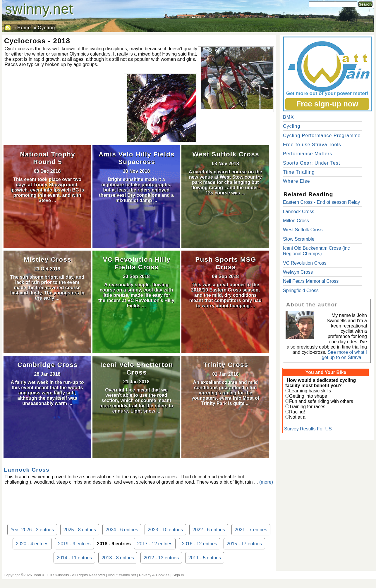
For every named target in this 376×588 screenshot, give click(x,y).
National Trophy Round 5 (48, 158)
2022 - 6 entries (209, 530)
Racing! (297, 412)
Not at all (298, 417)
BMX (289, 117)
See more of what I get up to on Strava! (344, 355)
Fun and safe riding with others (321, 401)
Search (365, 4)
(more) (266, 482)
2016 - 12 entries (200, 544)
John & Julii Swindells (51, 575)
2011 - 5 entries (205, 558)
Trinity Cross (226, 365)
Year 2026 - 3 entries (32, 530)
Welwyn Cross (298, 272)
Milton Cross (296, 221)
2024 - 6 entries (122, 530)
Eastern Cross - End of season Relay (321, 202)
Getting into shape (308, 396)
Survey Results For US (308, 429)
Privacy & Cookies (154, 575)
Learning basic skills (310, 391)
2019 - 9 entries (74, 544)
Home (24, 28)
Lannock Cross (27, 470)
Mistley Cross (48, 259)
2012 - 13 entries (161, 558)
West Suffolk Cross (226, 154)
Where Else (297, 181)
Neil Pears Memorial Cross (311, 281)
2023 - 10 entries (165, 530)
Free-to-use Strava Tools (312, 145)
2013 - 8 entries (118, 558)
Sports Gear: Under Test (311, 163)
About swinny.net (122, 575)
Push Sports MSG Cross (226, 263)
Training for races (307, 407)
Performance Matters (308, 154)
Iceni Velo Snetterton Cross (137, 369)
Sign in (178, 575)
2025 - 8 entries (80, 530)
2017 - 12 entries (155, 544)
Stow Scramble (299, 239)
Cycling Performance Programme (322, 136)
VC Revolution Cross (305, 263)
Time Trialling (299, 172)
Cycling (46, 28)
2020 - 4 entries (32, 544)
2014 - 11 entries (74, 558)
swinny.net (39, 9)
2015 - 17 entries (244, 544)
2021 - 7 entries (251, 530)
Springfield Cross (301, 290)
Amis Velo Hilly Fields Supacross (137, 158)
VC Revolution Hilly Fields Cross (137, 263)
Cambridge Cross (48, 365)
